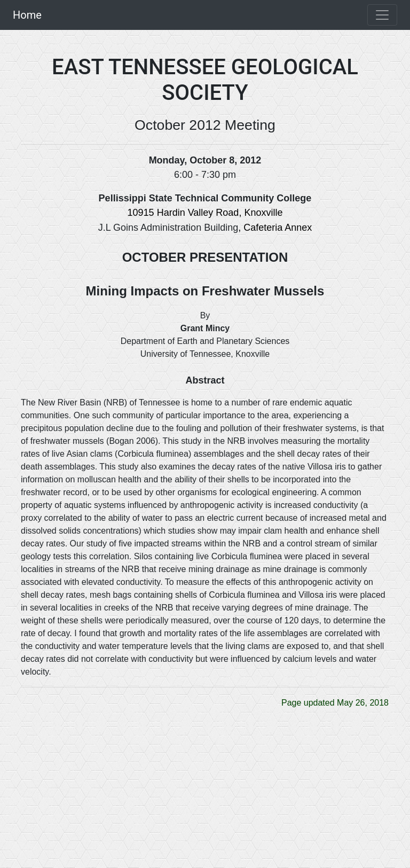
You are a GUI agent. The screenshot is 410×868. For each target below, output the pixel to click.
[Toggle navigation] (382, 15)
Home (27, 15)
